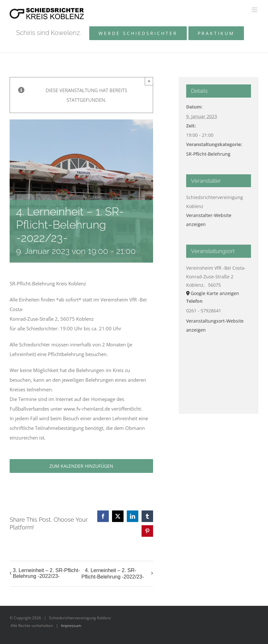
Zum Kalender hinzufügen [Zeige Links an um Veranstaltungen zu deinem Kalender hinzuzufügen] (81, 466)
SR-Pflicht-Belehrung (208, 154)
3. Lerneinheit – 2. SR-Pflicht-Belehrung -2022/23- (46, 573)
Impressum (71, 626)
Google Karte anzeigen (215, 293)
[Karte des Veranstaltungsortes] (219, 370)
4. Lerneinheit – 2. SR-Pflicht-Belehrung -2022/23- (113, 574)
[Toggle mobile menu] (255, 10)
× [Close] (149, 81)
